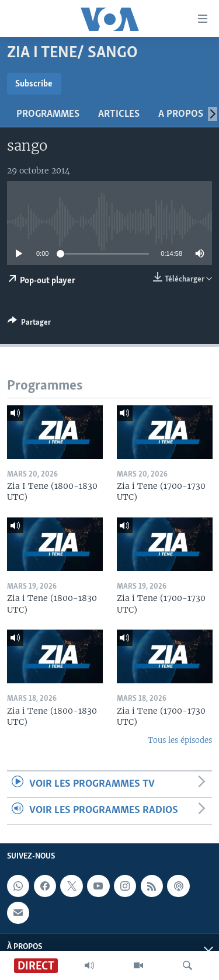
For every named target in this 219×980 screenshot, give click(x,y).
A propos (181, 114)
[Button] (29, 324)
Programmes (48, 114)
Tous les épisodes (180, 740)
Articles (119, 114)
